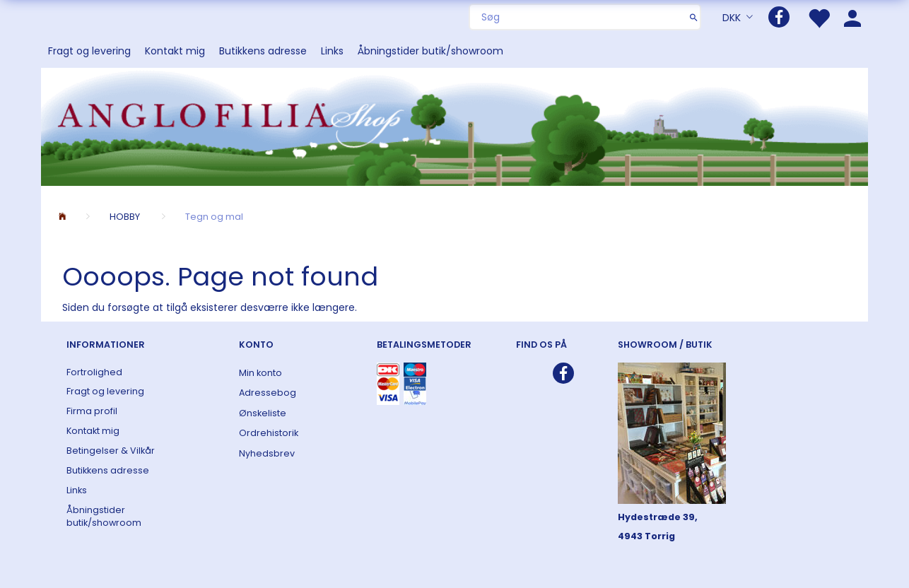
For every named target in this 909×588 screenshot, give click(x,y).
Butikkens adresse (263, 51)
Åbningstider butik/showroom (430, 51)
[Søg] (694, 17)
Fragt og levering (89, 51)
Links (332, 51)
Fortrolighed (94, 372)
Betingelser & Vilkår (111, 451)
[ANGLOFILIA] (454, 125)
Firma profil (92, 411)
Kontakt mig (175, 51)
